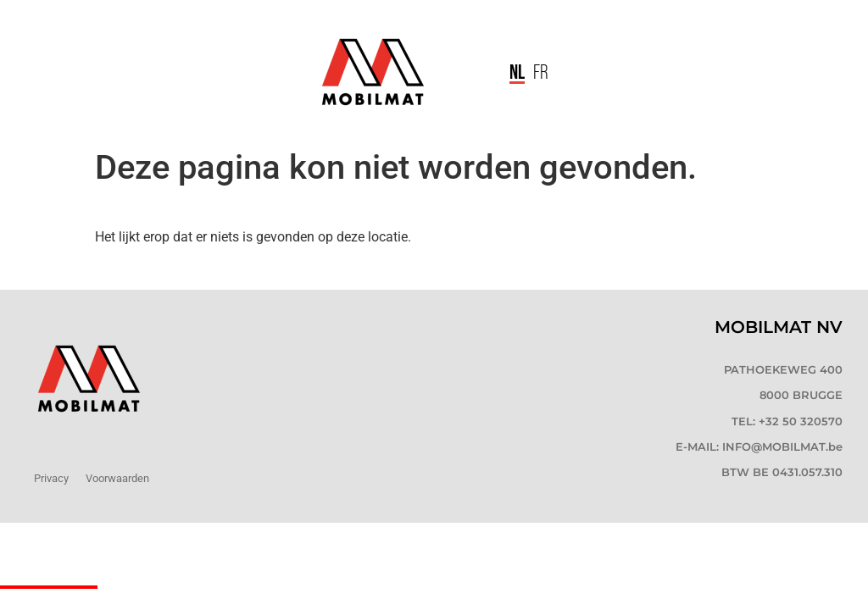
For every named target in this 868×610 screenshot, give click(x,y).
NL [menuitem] (517, 71)
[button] (467, 72)
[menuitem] (517, 72)
